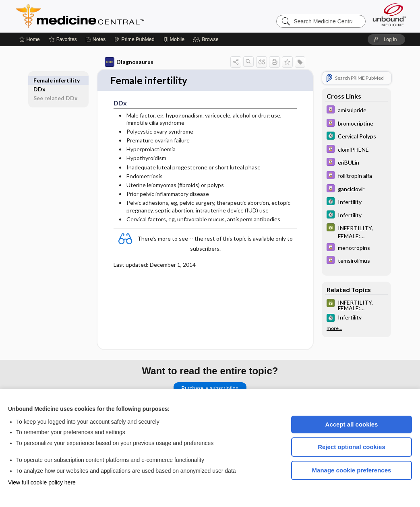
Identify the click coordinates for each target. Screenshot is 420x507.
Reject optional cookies (352, 447)
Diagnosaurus (129, 62)
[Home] (30, 39)
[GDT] (356, 231)
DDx (39, 80)
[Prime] (134, 39)
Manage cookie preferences (352, 470)
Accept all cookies (352, 424)
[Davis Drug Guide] (356, 110)
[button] (207, 39)
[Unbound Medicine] (389, 15)
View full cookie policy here (42, 482)
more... (334, 328)
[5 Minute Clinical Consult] (356, 137)
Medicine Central (116, 16)
